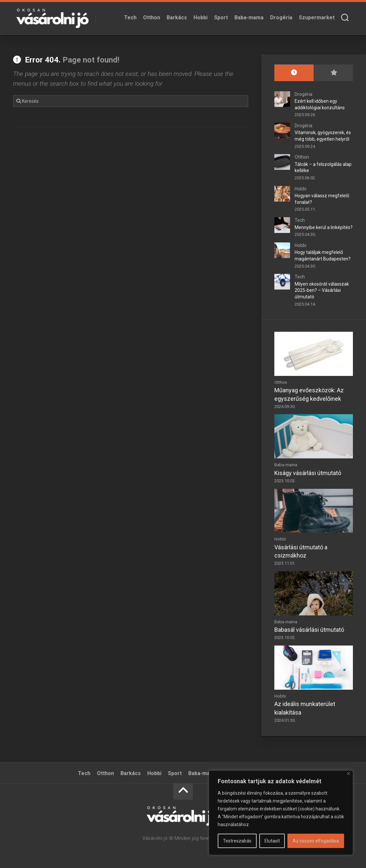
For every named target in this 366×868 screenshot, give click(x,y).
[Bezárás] (348, 774)
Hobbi (201, 18)
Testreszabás (237, 841)
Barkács (177, 18)
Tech (130, 18)
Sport (221, 18)
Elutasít (272, 841)
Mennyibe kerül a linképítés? (324, 227)
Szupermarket (317, 18)
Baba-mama (249, 18)
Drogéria (281, 18)
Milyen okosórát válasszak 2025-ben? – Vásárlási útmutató (322, 290)
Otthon (152, 18)
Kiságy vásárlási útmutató (308, 473)
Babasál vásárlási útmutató (309, 630)
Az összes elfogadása (316, 841)
